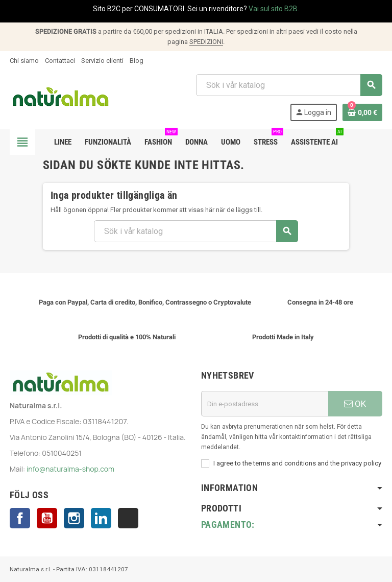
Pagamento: (228, 525)
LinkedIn (101, 518)
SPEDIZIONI (206, 42)
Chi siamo (24, 61)
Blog (137, 61)
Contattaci (60, 61)
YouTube (47, 518)
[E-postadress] (265, 404)
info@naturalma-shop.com (70, 469)
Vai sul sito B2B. (274, 9)
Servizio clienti (102, 61)
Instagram (74, 518)
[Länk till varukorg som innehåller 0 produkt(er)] (362, 112)
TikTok (128, 518)
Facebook (20, 518)
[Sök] (289, 85)
